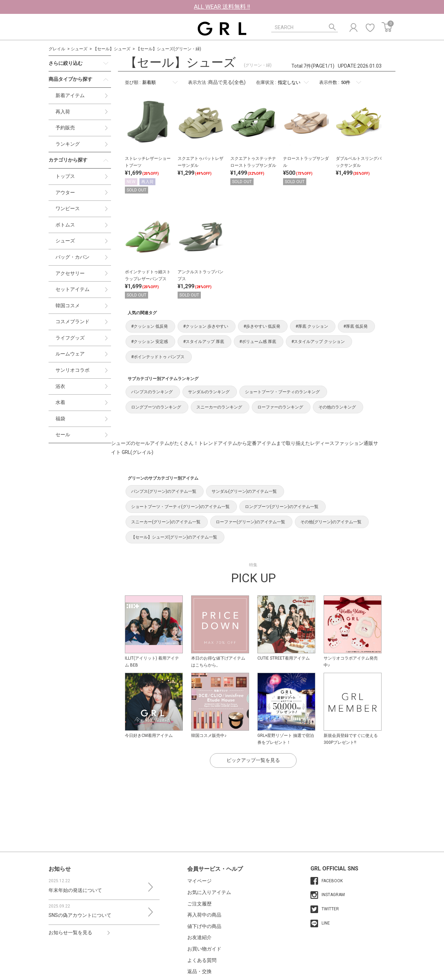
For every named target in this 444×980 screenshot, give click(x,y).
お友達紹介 (199, 937)
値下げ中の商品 (204, 926)
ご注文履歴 (199, 904)
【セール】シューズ (112, 49)
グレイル (57, 49)
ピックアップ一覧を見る (253, 760)
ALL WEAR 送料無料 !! (222, 7)
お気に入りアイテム (209, 892)
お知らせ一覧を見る (70, 932)
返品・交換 (199, 971)
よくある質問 (202, 960)
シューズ (79, 49)
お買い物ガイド (204, 949)
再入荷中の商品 (204, 915)
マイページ (199, 881)
